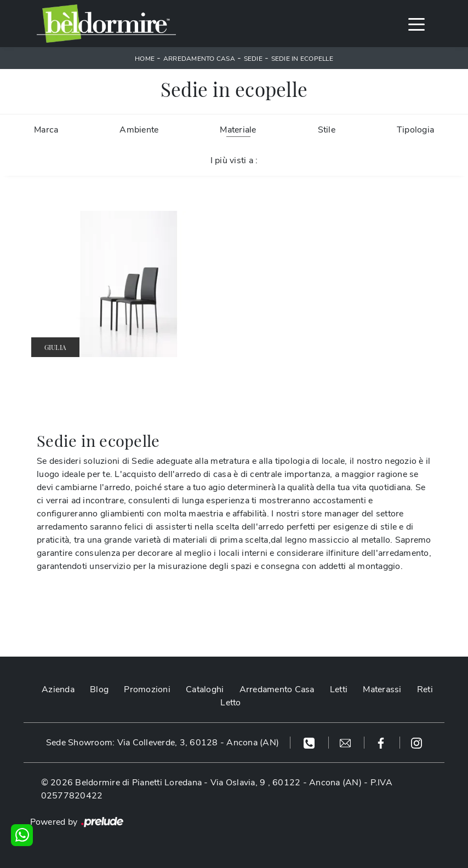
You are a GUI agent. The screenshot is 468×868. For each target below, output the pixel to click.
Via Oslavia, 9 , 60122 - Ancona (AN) (286, 783)
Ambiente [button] (139, 130)
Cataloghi (205, 689)
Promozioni (147, 689)
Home (145, 59)
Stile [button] (327, 130)
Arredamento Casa (199, 59)
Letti (339, 689)
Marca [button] (46, 130)
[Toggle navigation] (416, 24)
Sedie (253, 59)
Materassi (382, 689)
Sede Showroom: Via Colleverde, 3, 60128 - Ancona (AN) (162, 743)
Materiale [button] (238, 130)
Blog (99, 689)
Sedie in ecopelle (302, 59)
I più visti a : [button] (234, 160)
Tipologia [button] (415, 130)
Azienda (58, 689)
